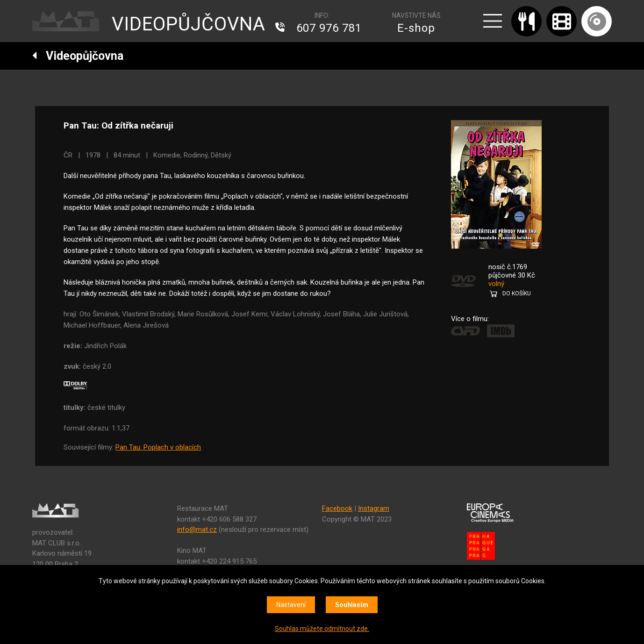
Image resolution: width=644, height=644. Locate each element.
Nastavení (291, 605)
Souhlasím (352, 605)
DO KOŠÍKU (517, 293)
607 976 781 (329, 28)
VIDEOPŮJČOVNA (189, 24)
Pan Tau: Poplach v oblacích (158, 447)
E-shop (416, 28)
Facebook (337, 508)
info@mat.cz (197, 530)
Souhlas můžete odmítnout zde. (322, 629)
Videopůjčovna (78, 56)
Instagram (374, 508)
